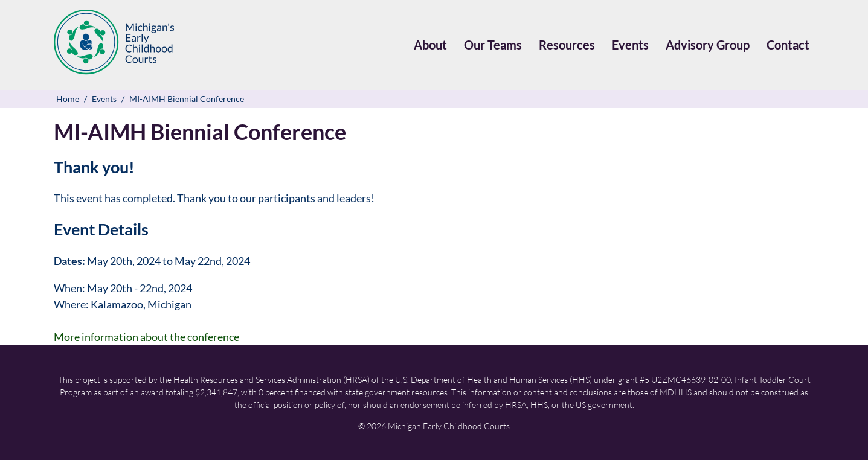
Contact (788, 45)
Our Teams (493, 45)
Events (630, 45)
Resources (567, 45)
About (430, 45)
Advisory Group (708, 45)
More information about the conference (146, 337)
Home (68, 99)
